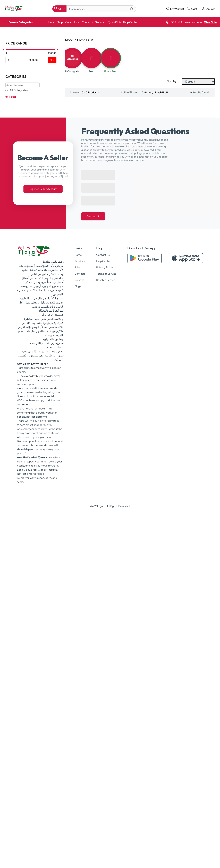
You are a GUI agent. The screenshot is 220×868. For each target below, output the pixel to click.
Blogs (78, 643)
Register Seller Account (43, 546)
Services (100, 22)
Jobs (76, 22)
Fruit (13, 97)
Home (50, 22)
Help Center (130, 22)
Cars (68, 22)
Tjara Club (114, 22)
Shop (60, 22)
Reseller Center (106, 637)
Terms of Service (106, 630)
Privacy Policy (104, 624)
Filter (52, 60)
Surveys (79, 637)
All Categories (19, 90)
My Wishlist (175, 9)
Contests (87, 22)
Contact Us (93, 573)
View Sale (210, 22)
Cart (192, 9)
